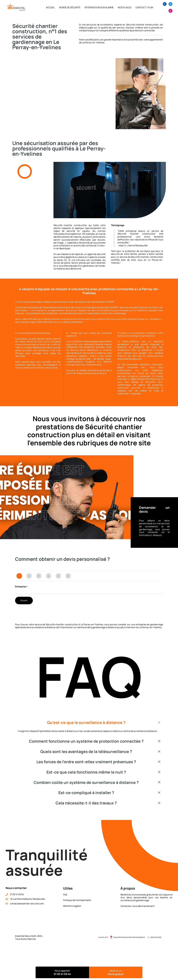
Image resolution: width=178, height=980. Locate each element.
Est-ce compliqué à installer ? (86, 793)
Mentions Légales (72, 906)
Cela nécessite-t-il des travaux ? (86, 803)
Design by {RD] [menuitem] (156, 937)
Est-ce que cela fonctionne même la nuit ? (86, 772)
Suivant (24, 600)
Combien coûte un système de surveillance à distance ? (86, 782)
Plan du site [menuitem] (103, 937)
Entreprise (21, 587)
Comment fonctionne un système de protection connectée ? (86, 741)
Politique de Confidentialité (77, 900)
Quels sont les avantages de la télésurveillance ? (86, 752)
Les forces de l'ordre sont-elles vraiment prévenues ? (86, 762)
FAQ (65, 895)
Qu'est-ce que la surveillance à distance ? (86, 723)
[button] (89, 723)
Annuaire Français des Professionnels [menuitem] (129, 937)
